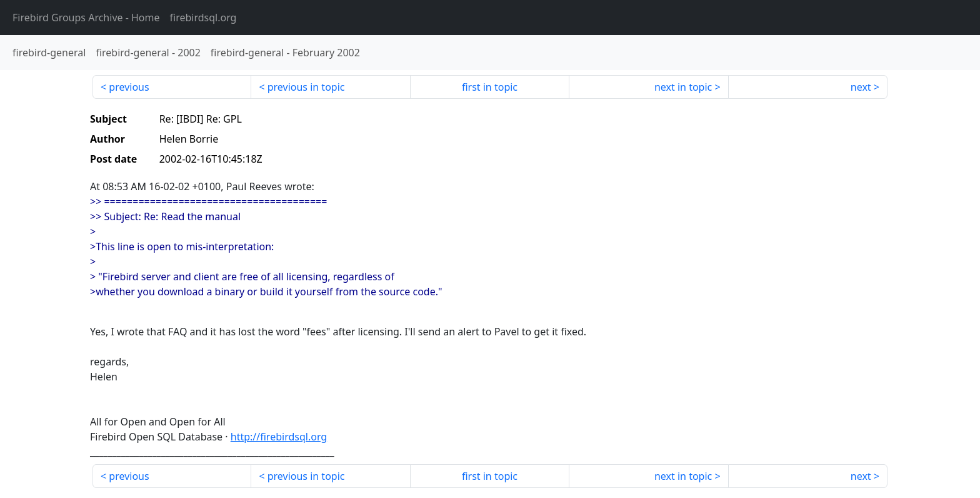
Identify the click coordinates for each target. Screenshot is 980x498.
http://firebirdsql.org (279, 437)
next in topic (683, 87)
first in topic (490, 87)
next (861, 87)
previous (129, 87)
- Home (86, 18)
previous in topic (306, 87)
